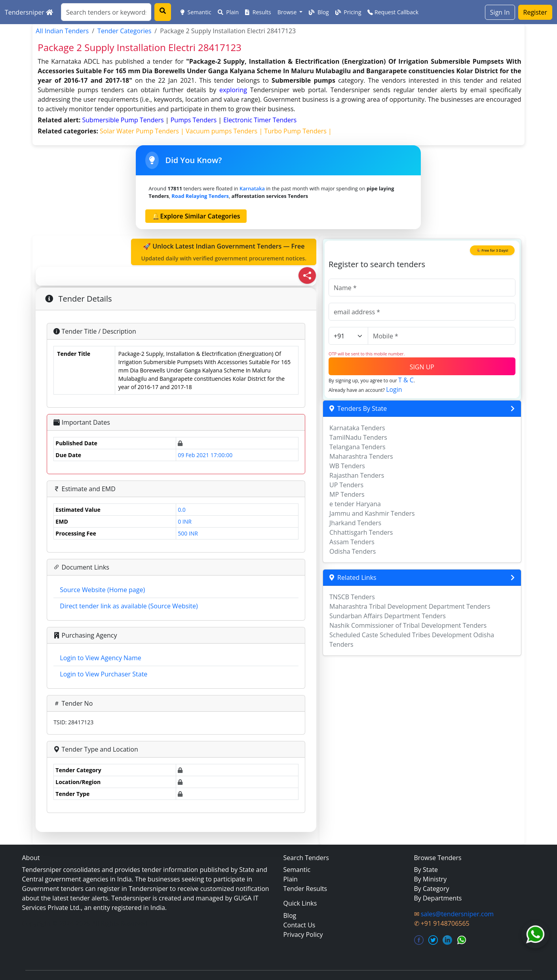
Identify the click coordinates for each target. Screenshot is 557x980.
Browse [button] (288, 12)
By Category (432, 889)
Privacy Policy (303, 934)
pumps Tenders (195, 120)
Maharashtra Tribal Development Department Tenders (410, 606)
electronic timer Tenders (260, 120)
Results (258, 12)
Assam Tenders (352, 542)
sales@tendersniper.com (457, 914)
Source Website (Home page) (102, 590)
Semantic (196, 12)
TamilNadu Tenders (358, 437)
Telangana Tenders (357, 447)
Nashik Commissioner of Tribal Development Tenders (408, 625)
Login (394, 389)
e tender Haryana (355, 504)
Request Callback (393, 12)
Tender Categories (124, 31)
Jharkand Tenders (355, 523)
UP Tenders (346, 485)
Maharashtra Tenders (361, 456)
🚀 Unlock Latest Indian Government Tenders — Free (224, 252)
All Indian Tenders (62, 31)
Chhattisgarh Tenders (361, 532)
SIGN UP (422, 367)
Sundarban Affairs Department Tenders (388, 616)
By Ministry (431, 879)
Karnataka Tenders (357, 428)
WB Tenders (347, 466)
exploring (233, 90)
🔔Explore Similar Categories (196, 216)
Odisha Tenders (353, 551)
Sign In (500, 12)
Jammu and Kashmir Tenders (372, 513)
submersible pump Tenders (124, 120)
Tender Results (305, 889)
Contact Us (299, 925)
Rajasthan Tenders (357, 475)
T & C (406, 380)
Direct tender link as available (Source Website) (129, 606)
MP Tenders (347, 494)
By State (426, 870)
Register (535, 12)
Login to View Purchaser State (104, 674)
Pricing (348, 12)
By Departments (438, 898)
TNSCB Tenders (352, 597)
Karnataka (252, 188)
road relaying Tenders (200, 196)
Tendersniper (29, 12)
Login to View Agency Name (100, 658)
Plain (228, 12)
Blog (319, 12)
